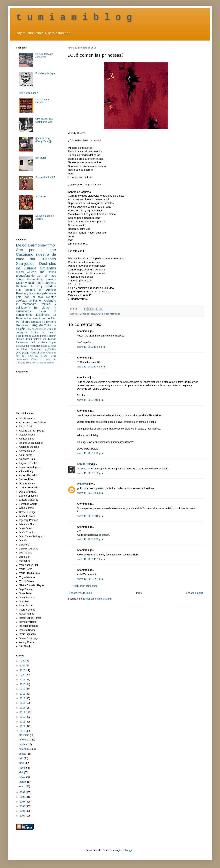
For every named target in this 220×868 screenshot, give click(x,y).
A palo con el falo (36, 295)
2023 (23, 670)
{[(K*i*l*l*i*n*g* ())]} (43, 140)
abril (21, 772)
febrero (23, 782)
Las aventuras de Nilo (41, 318)
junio (22, 763)
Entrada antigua (194, 593)
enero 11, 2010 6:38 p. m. (91, 493)
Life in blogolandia (29, 93)
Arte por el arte (36, 250)
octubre (23, 744)
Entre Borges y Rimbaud (108, 314)
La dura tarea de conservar (44, 55)
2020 (23, 684)
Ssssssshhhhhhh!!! (45, 177)
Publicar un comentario (85, 586)
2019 (23, 689)
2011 (23, 726)
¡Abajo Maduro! (30, 353)
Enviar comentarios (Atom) (97, 599)
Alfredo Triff (84, 464)
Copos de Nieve (87, 314)
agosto (23, 754)
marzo (22, 777)
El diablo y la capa (45, 73)
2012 (23, 722)
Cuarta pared (39, 336)
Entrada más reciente (80, 593)
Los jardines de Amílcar (36, 290)
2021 (23, 680)
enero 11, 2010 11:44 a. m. (91, 367)
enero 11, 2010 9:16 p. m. (91, 516)
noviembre (25, 740)
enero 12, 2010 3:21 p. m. (91, 579)
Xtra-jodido (25, 264)
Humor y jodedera (43, 286)
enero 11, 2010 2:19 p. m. (91, 400)
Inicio (139, 593)
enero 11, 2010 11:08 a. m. (91, 347)
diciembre (24, 735)
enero (22, 786)
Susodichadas (23, 336)
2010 (23, 731)
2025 (23, 661)
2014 (23, 712)
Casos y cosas (26, 283)
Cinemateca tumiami (42, 279)
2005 (23, 811)
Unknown (82, 484)
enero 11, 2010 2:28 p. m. (91, 453)
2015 (23, 708)
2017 (23, 698)
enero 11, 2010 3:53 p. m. (91, 473)
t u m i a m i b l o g (74, 18)
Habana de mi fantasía (29, 339)
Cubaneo (48, 259)
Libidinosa (43, 315)
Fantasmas (22, 342)
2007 (23, 802)
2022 (23, 675)
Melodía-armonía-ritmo (35, 245)
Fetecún (52, 336)
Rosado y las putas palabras (34, 293)
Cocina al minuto (43, 333)
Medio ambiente (38, 342)
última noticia (32, 363)
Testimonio (37, 349)
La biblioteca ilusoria (42, 101)
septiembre (25, 749)
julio (21, 758)
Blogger (129, 850)
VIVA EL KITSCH (38, 356)
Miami (20, 272)
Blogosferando (25, 276)
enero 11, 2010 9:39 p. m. (91, 539)
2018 (23, 694)
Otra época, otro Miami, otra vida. (44, 120)
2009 (23, 792)
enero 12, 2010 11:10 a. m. (91, 559)
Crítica (52, 272)
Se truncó (40, 197)
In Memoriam (26, 304)
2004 (23, 816)
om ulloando (49, 339)
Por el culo (23, 322)
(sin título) (41, 158)
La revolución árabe (37, 346)
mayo (22, 768)
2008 (23, 797)
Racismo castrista (46, 363)
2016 (23, 703)
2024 (23, 666)
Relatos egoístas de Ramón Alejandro (36, 299)
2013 (23, 717)
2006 (23, 806)
